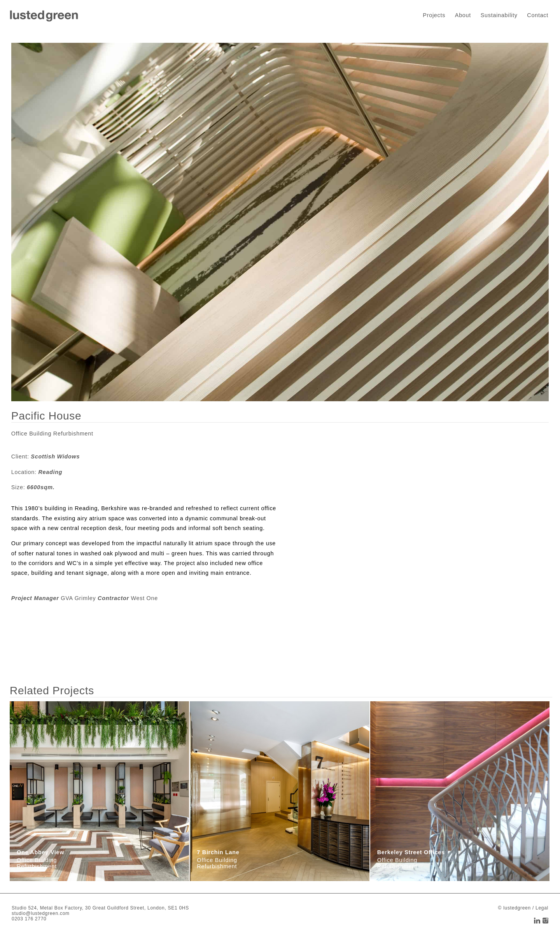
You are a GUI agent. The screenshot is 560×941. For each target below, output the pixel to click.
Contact (538, 15)
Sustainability (499, 15)
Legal (542, 908)
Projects (434, 15)
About (463, 15)
